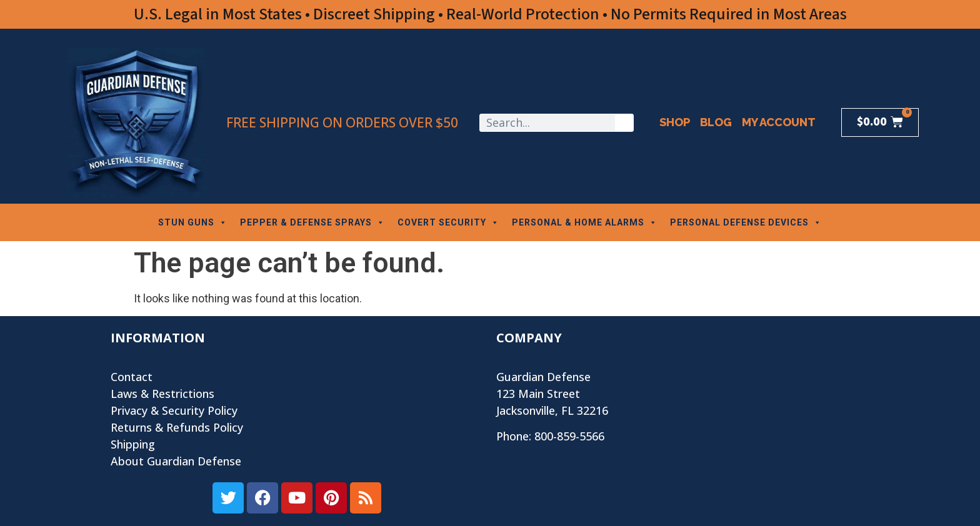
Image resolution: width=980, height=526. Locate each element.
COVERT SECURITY (448, 222)
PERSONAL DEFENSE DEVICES (746, 222)
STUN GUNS (193, 222)
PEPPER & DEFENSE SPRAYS (312, 222)
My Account (779, 122)
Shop (675, 122)
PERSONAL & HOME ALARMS (585, 222)
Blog (716, 122)
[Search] (624, 123)
